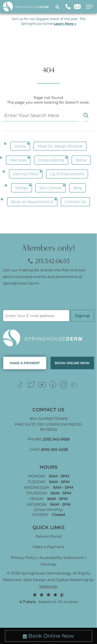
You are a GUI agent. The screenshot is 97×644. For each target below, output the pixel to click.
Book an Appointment (32, 202)
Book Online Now (48, 636)
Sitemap (48, 564)
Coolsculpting (51, 160)
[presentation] (39, 301)
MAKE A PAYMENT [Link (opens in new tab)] (25, 363)
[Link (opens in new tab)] (20, 385)
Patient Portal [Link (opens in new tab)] (48, 536)
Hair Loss (18, 160)
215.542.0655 (48, 261)
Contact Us (75, 202)
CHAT (49, 450)
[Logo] (28, 6)
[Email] (77, 7)
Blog (78, 188)
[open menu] (88, 7)
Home (20, 146)
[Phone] (68, 7)
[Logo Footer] (48, 338)
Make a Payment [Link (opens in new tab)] (49, 547)
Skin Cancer (51, 188)
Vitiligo (22, 188)
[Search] (58, 7)
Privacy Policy (24, 558)
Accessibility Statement (62, 558)
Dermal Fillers (26, 174)
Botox (81, 160)
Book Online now (72, 363)
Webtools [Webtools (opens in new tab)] (48, 586)
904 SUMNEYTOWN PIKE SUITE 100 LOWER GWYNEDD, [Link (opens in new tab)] (48, 424)
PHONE (49, 439)
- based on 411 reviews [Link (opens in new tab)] (49, 598)
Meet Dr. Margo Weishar (60, 146)
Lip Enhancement (67, 174)
